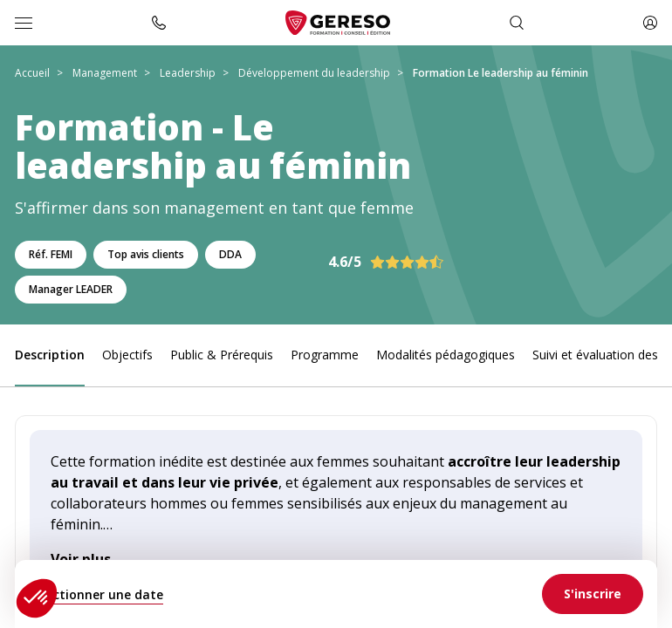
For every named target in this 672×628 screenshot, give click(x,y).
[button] (37, 598)
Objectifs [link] (127, 355)
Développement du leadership (314, 73)
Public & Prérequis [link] (222, 355)
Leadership (188, 73)
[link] (593, 594)
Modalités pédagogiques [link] (446, 355)
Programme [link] (325, 355)
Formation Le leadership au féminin (501, 73)
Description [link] (50, 355)
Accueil (32, 73)
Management (105, 73)
